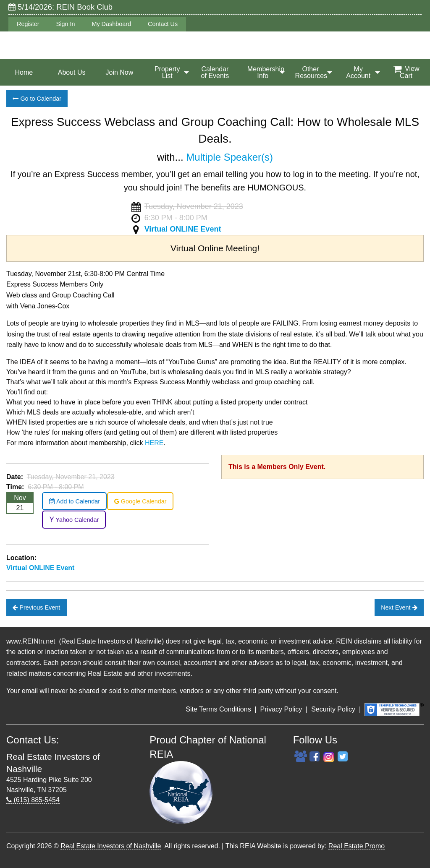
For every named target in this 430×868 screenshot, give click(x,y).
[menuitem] (24, 72)
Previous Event (36, 607)
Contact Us (163, 24)
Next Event (399, 607)
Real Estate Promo (357, 846)
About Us (72, 72)
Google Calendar (140, 501)
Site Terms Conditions (218, 709)
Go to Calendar (37, 99)
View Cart (406, 72)
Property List (167, 72)
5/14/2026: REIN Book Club (60, 7)
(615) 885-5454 (33, 800)
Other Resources (311, 72)
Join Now (120, 72)
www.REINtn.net (31, 641)
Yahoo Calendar (74, 520)
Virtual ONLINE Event (183, 229)
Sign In (66, 24)
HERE (154, 443)
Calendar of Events (215, 72)
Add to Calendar (75, 501)
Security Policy (333, 709)
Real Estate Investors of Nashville (111, 846)
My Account (358, 72)
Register (28, 24)
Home (24, 72)
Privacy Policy (281, 709)
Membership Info (266, 72)
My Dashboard (111, 24)
